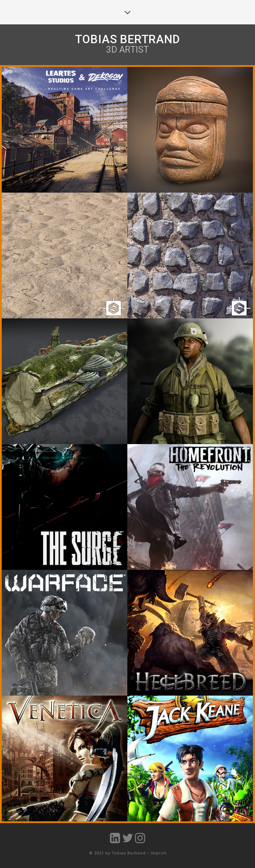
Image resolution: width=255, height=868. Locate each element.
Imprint (158, 853)
